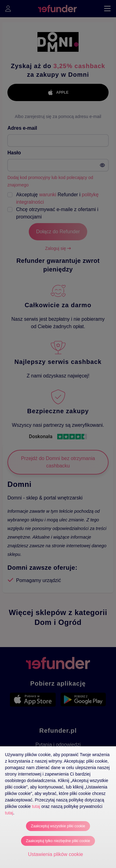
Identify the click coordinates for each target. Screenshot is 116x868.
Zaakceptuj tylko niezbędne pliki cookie (58, 841)
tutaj (36, 806)
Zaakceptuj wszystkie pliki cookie (58, 826)
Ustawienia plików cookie (56, 854)
